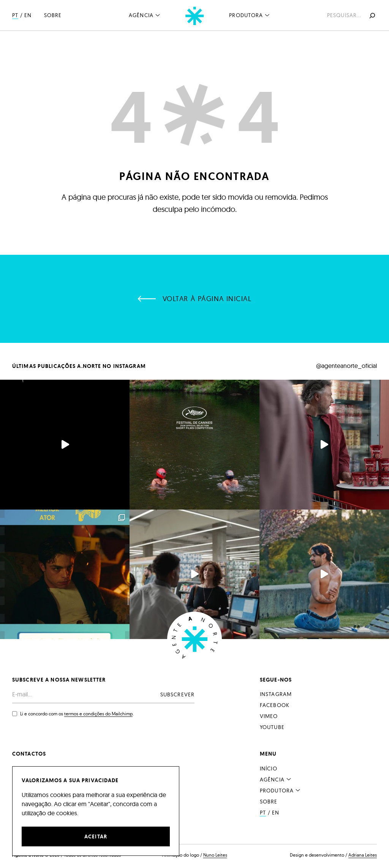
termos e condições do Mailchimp (98, 714)
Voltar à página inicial (207, 299)
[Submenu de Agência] (158, 15)
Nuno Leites (215, 855)
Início (269, 769)
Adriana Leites (363, 855)
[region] (96, 811)
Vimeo (269, 716)
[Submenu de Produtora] (267, 15)
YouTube (272, 727)
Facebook (275, 705)
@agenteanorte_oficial (346, 366)
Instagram (276, 694)
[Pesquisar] (372, 16)
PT (15, 15)
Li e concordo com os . (77, 714)
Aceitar (96, 836)
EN (28, 15)
